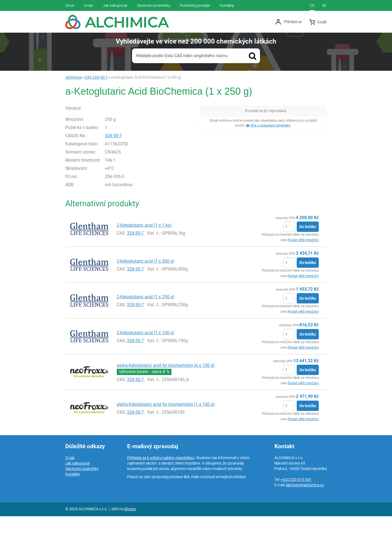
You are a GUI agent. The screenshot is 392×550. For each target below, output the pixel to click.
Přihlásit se (293, 22)
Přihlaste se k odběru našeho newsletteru (161, 491)
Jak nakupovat (77, 497)
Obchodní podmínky (82, 502)
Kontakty (73, 508)
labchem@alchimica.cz (305, 519)
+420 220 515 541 (296, 513)
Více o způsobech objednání (270, 125)
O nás (70, 491)
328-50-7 (125, 169)
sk (324, 5)
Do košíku (308, 260)
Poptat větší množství (303, 274)
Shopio (130, 543)
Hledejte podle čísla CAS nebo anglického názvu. (182, 56)
